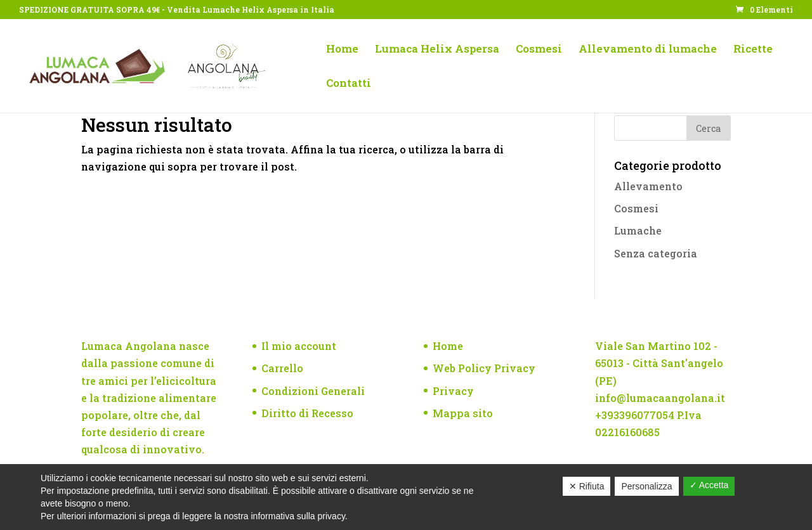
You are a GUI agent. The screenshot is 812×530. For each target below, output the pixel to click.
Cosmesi (539, 50)
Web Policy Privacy (484, 368)
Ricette (753, 50)
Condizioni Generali (313, 391)
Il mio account (299, 346)
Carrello (282, 368)
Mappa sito (463, 413)
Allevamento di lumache (648, 50)
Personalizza (646, 486)
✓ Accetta (709, 485)
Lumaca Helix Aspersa (437, 50)
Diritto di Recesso (307, 413)
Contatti (349, 84)
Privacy (453, 391)
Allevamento (648, 186)
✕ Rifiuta (587, 486)
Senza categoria (656, 253)
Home (342, 50)
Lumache (638, 230)
